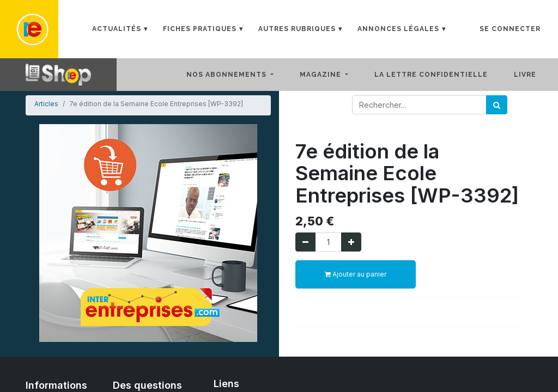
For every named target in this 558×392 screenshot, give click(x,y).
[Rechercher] (497, 105)
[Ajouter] (351, 242)
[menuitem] (440, 75)
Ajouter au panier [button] (356, 274)
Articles (46, 104)
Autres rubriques (297, 29)
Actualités (117, 29)
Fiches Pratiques (200, 29)
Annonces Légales (398, 29)
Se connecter (510, 29)
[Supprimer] (305, 242)
